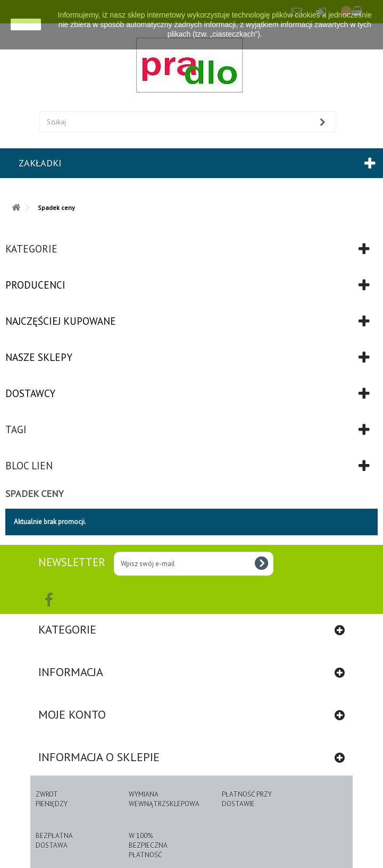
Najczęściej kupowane (61, 321)
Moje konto (72, 714)
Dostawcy (30, 393)
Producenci (35, 285)
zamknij (26, 24)
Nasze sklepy (39, 357)
